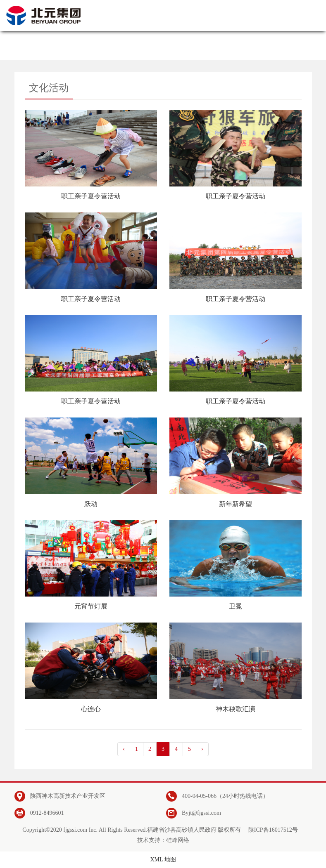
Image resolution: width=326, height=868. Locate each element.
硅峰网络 (178, 840)
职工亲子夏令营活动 (91, 196)
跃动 (91, 504)
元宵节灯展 (91, 606)
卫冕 (236, 606)
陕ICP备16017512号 (273, 830)
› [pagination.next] (202, 749)
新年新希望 (236, 504)
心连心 (91, 709)
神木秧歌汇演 (236, 709)
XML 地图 (163, 860)
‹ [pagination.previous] (124, 749)
